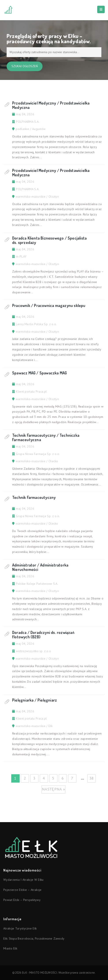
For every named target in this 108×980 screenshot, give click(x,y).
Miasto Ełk (10, 948)
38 (92, 778)
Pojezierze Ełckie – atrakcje (22, 890)
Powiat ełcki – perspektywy (22, 900)
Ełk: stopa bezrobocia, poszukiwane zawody (34, 938)
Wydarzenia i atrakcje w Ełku (23, 880)
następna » (53, 789)
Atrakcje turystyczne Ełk (20, 928)
